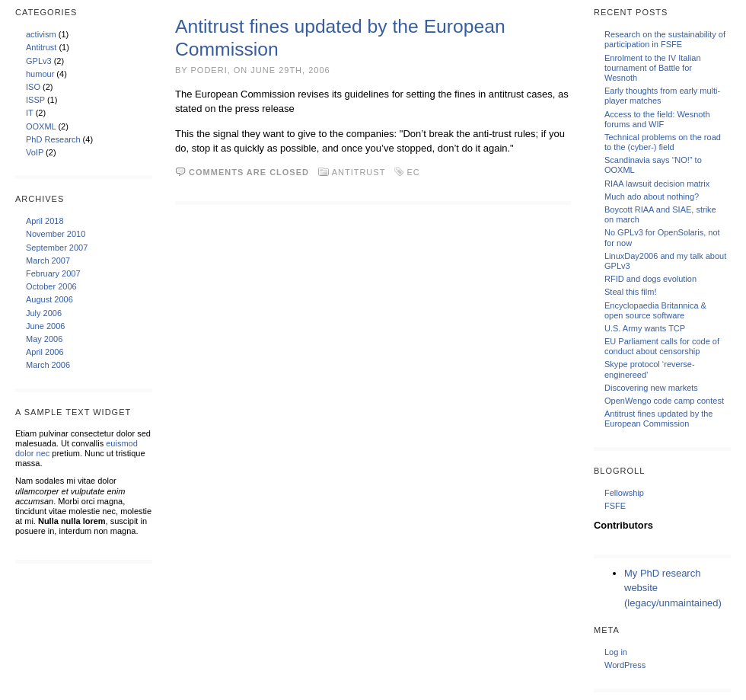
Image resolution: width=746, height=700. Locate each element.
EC (413, 172)
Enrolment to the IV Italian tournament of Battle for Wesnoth (653, 68)
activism (41, 34)
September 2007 (57, 248)
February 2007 (53, 273)
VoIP (35, 152)
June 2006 (45, 326)
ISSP (35, 100)
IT (30, 113)
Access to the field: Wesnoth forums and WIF (657, 119)
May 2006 (44, 339)
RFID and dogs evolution (650, 279)
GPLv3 (39, 61)
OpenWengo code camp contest (664, 401)
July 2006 (44, 313)
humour (40, 74)
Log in (616, 652)
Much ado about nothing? (652, 197)
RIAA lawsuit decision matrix (657, 184)
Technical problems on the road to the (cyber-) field (663, 142)
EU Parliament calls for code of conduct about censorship (662, 346)
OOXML (41, 126)
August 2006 (49, 299)
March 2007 (48, 261)
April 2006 (45, 352)
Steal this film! (630, 292)
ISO (33, 87)
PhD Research (53, 139)
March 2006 (48, 365)
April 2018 (45, 221)
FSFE (615, 506)
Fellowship (624, 493)
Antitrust (41, 47)
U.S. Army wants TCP (645, 328)
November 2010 (56, 234)
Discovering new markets (651, 388)
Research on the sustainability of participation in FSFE (665, 39)
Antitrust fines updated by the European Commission (658, 419)
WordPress (625, 665)
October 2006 (51, 286)
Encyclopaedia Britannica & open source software (655, 310)
